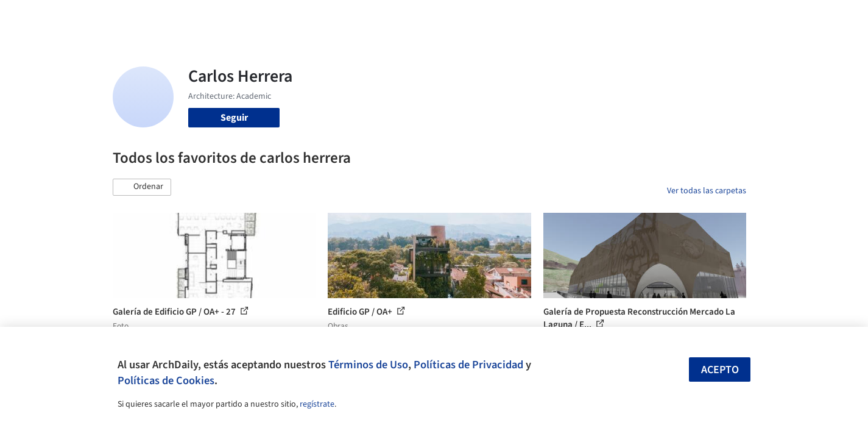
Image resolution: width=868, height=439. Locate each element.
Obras (383, 17)
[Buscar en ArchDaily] (239, 17)
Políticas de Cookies (166, 380)
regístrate (317, 404)
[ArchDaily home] (69, 17)
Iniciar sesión (659, 17)
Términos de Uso (368, 365)
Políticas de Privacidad (468, 365)
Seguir (234, 118)
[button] (142, 187)
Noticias (552, 17)
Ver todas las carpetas (707, 191)
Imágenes (426, 17)
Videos (593, 17)
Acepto (720, 370)
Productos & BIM (490, 17)
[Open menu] (800, 17)
